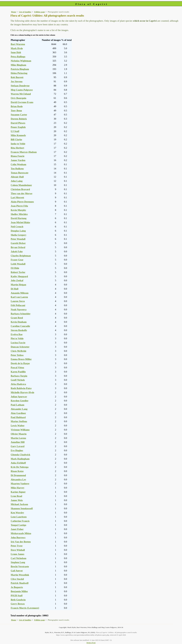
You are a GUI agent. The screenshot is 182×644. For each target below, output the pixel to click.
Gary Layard (18, 446)
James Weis (17, 500)
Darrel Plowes (18, 123)
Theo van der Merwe (22, 193)
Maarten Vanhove (20, 484)
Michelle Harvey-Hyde (22, 392)
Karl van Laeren (19, 297)
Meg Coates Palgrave (22, 90)
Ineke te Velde (18, 144)
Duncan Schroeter (20, 347)
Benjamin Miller (19, 591)
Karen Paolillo (18, 372)
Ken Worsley (17, 513)
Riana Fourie (18, 156)
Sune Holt (16, 52)
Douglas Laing (18, 231)
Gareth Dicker (18, 243)
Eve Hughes (17, 450)
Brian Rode (17, 106)
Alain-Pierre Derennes (22, 202)
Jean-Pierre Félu (19, 206)
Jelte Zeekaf (17, 280)
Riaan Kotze (17, 471)
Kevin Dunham (19, 322)
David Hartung (19, 218)
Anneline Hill (18, 442)
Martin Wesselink (20, 575)
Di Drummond (18, 475)
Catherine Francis (20, 521)
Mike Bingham (18, 65)
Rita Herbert (17, 148)
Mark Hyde (17, 48)
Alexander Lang (19, 409)
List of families (25, 12)
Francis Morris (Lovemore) (25, 608)
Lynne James (18, 554)
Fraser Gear (17, 260)
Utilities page (39, 12)
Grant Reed (17, 318)
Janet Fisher (17, 529)
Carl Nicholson (19, 558)
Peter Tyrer (17, 546)
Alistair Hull (17, 177)
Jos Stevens (17, 81)
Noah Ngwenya (19, 309)
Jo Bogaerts (17, 587)
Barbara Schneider (21, 314)
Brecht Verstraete (20, 566)
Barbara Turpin (19, 376)
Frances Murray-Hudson (24, 152)
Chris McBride (19, 351)
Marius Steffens (19, 421)
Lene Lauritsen (19, 517)
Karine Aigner (18, 492)
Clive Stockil (17, 579)
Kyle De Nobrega (20, 467)
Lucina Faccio (18, 343)
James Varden (18, 160)
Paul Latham (18, 405)
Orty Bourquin (19, 98)
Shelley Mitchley (19, 214)
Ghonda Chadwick (20, 455)
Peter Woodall (18, 239)
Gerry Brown (18, 604)
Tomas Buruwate (20, 173)
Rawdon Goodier (20, 401)
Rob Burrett (17, 77)
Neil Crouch (17, 227)
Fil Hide (15, 268)
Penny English (18, 127)
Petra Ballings (18, 57)
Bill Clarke (16, 139)
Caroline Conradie (20, 326)
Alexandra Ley (18, 479)
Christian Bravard (20, 189)
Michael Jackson (19, 504)
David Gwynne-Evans (22, 102)
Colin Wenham (19, 164)
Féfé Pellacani (18, 305)
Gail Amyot (17, 571)
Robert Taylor (18, 272)
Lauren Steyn (18, 301)
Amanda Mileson (20, 293)
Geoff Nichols (18, 380)
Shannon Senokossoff (22, 508)
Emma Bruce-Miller (21, 359)
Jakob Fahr (17, 251)
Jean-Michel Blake (20, 222)
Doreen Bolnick (19, 119)
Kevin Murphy (18, 210)
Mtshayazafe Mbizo (21, 533)
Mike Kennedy (18, 135)
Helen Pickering (19, 73)
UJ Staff (15, 131)
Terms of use (91, 643)
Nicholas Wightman (21, 61)
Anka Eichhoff (18, 463)
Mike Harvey (18, 488)
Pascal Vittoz (17, 368)
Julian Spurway (19, 397)
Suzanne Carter (19, 115)
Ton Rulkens (17, 169)
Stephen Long (18, 562)
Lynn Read (16, 496)
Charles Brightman (21, 256)
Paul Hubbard (18, 417)
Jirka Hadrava (18, 384)
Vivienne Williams (20, 430)
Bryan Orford (18, 247)
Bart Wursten (18, 44)
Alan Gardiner (18, 413)
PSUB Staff (17, 596)
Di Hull (15, 289)
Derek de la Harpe (20, 363)
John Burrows (18, 538)
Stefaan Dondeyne (20, 86)
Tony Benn (16, 111)
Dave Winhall (18, 550)
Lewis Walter (18, 426)
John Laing (17, 181)
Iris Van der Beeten (21, 542)
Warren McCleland (21, 94)
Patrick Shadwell (20, 583)
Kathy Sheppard (19, 276)
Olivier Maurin (19, 434)
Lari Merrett (17, 197)
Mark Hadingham (20, 459)
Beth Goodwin (18, 600)
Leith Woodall (18, 264)
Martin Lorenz (18, 438)
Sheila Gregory (19, 235)
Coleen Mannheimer (21, 185)
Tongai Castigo (18, 525)
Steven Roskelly (19, 330)
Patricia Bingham (20, 69)
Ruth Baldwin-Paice (21, 388)
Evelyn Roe (17, 334)
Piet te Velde (17, 338)
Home (14, 12)
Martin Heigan (18, 285)
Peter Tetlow (17, 355)
